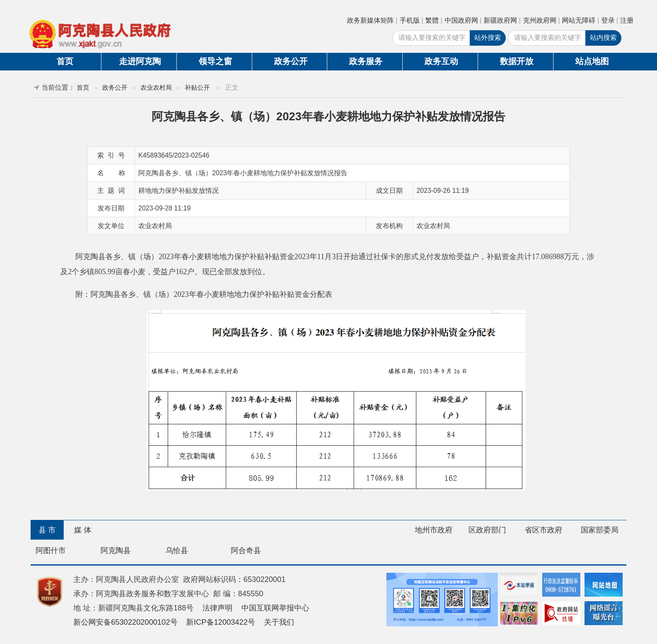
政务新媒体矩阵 (370, 20)
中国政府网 (461, 20)
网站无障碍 (579, 20)
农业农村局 (156, 87)
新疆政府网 (500, 20)
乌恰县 (177, 551)
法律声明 (217, 608)
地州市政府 (434, 530)
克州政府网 (540, 20)
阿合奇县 (246, 551)
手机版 (410, 20)
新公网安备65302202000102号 (125, 622)
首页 (65, 61)
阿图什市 (51, 551)
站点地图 (592, 61)
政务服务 (366, 61)
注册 (627, 20)
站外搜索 (488, 38)
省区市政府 (543, 530)
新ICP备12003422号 (221, 622)
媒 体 (83, 530)
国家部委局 (600, 530)
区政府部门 (487, 530)
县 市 (47, 530)
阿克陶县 (116, 551)
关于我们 (279, 622)
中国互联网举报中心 (275, 608)
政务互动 (441, 61)
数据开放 (517, 61)
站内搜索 (603, 38)
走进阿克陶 (140, 61)
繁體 (432, 20)
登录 (608, 20)
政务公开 (291, 61)
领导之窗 (215, 61)
